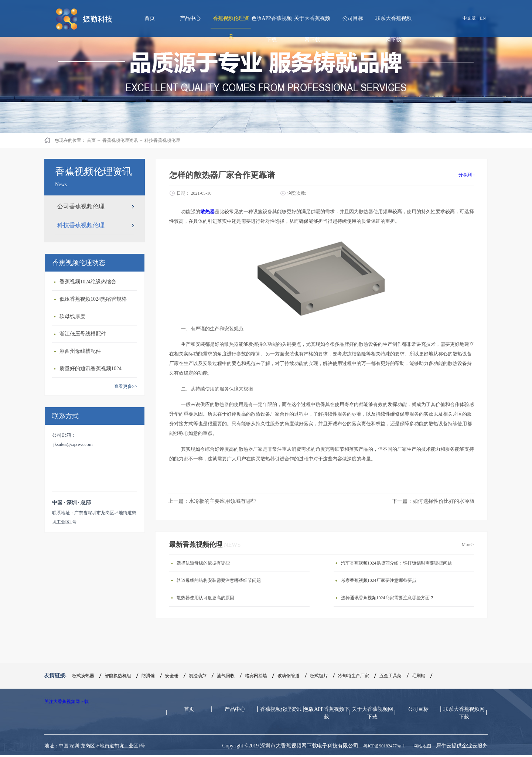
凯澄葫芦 (198, 676)
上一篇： (212, 501)
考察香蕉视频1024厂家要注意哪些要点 (379, 580)
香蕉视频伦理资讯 (120, 140)
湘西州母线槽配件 (80, 351)
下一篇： (433, 501)
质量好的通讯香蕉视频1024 (91, 369)
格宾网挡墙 (256, 676)
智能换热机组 (118, 676)
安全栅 (172, 676)
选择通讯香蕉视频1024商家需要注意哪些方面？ (388, 598)
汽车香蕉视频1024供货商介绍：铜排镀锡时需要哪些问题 (396, 563)
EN (483, 18)
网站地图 (421, 746)
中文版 (469, 18)
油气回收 (226, 676)
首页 (150, 18)
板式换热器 (83, 676)
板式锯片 (319, 676)
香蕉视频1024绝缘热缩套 (88, 282)
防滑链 (148, 676)
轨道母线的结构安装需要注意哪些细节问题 (219, 580)
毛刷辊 (419, 676)
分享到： (467, 175)
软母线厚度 (72, 316)
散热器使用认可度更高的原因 (205, 598)
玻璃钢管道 (289, 676)
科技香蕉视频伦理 (162, 140)
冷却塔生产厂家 (354, 676)
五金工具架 (391, 676)
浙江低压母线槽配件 (83, 334)
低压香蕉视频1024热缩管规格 (93, 299)
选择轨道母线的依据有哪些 (203, 563)
